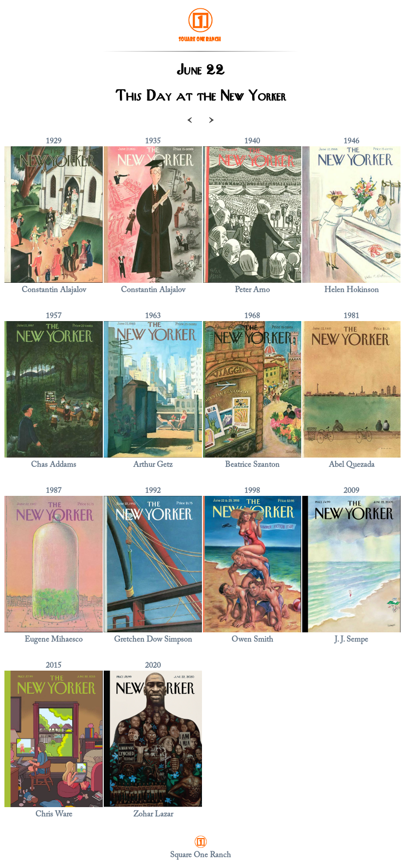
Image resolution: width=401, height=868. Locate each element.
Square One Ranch (200, 855)
